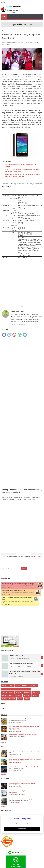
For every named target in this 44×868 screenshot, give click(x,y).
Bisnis (18, 686)
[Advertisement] (22, 283)
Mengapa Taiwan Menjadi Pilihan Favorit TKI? (14, 591)
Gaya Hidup (20, 689)
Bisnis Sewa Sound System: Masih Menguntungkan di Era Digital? (18, 584)
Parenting (27, 696)
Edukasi (25, 686)
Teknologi (12, 699)
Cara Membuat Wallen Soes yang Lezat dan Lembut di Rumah (24, 719)
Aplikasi (5, 686)
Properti (35, 696)
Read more (11, 588)
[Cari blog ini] (11, 568)
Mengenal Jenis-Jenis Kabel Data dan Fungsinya (21, 799)
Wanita (20, 699)
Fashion (4, 689)
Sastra (4, 699)
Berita (11, 686)
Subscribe (22, 829)
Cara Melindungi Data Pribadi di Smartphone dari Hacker (23, 783)
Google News (37, 556)
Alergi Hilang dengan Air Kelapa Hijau (21, 664)
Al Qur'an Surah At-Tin (16, 656)
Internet (18, 692)
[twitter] (9, 335)
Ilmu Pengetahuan (8, 692)
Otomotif (18, 696)
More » (3, 742)
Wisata (27, 699)
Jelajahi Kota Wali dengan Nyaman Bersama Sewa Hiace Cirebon (25, 767)
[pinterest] (14, 335)
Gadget (12, 689)
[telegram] (25, 335)
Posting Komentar (7, 45)
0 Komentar (18, 722)
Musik (11, 696)
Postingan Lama (37, 554)
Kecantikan (27, 692)
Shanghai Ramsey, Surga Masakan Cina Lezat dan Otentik (23, 735)
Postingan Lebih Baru (8, 554)
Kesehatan (36, 692)
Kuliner (4, 696)
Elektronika (33, 686)
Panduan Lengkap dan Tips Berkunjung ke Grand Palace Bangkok (25, 759)
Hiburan (28, 689)
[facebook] (4, 335)
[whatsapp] (20, 335)
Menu (4, 17)
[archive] (8, 708)
